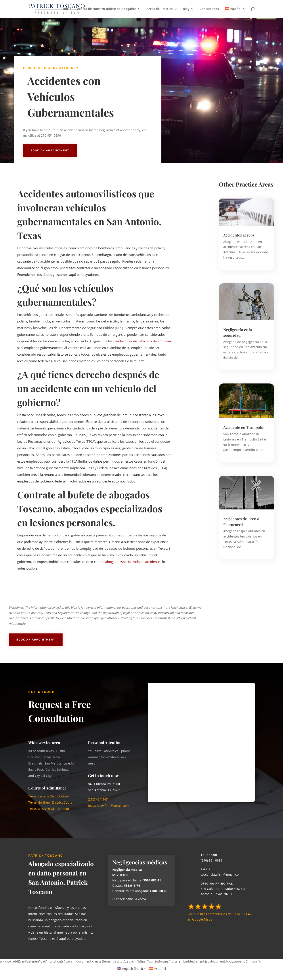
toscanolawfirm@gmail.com (109, 806)
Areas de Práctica (160, 9)
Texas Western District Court (49, 809)
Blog (186, 9)
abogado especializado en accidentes (133, 562)
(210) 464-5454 (99, 799)
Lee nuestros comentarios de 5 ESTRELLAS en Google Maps (220, 914)
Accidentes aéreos (239, 235)
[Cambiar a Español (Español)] (158, 969)
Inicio (67, 9)
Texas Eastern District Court (49, 796)
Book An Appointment (50, 151)
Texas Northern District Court (50, 802)
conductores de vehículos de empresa (142, 341)
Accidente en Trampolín (244, 427)
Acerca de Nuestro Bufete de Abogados (107, 9)
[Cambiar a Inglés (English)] (131, 969)
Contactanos (209, 9)
